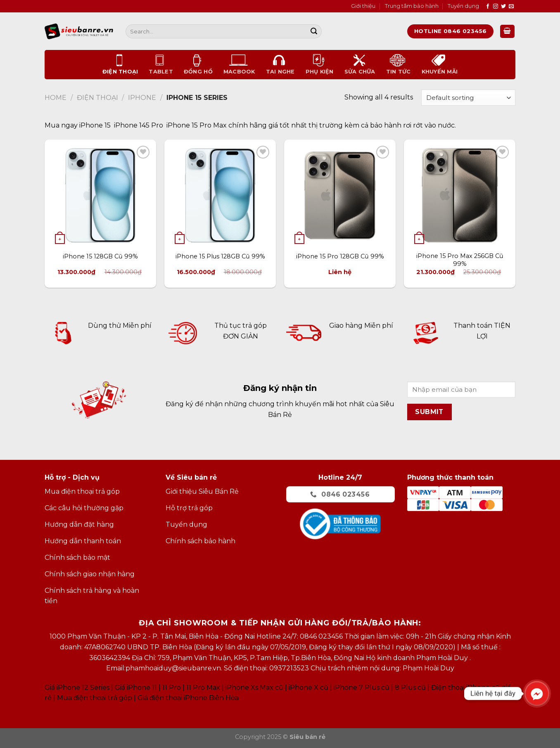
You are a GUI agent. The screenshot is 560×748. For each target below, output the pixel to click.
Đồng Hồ (198, 64)
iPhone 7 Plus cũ (362, 688)
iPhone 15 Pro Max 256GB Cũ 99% (460, 260)
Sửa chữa (360, 64)
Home (56, 98)
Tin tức (399, 64)
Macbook (239, 64)
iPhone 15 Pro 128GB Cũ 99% (340, 256)
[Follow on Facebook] (488, 7)
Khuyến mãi (440, 64)
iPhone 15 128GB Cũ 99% (100, 256)
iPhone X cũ (308, 688)
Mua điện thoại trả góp (95, 698)
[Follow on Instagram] (496, 7)
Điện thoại (120, 64)
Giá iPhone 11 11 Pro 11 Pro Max (167, 688)
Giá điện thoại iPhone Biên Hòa (188, 698)
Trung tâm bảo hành (412, 6)
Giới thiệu (363, 6)
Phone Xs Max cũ (255, 688)
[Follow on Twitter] (503, 7)
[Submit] (314, 31)
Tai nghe (280, 64)
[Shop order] (468, 98)
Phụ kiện (320, 64)
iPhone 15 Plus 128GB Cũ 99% (220, 256)
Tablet (161, 64)
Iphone (142, 98)
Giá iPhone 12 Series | (79, 688)
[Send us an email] (511, 7)
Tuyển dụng (463, 6)
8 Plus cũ (410, 688)
